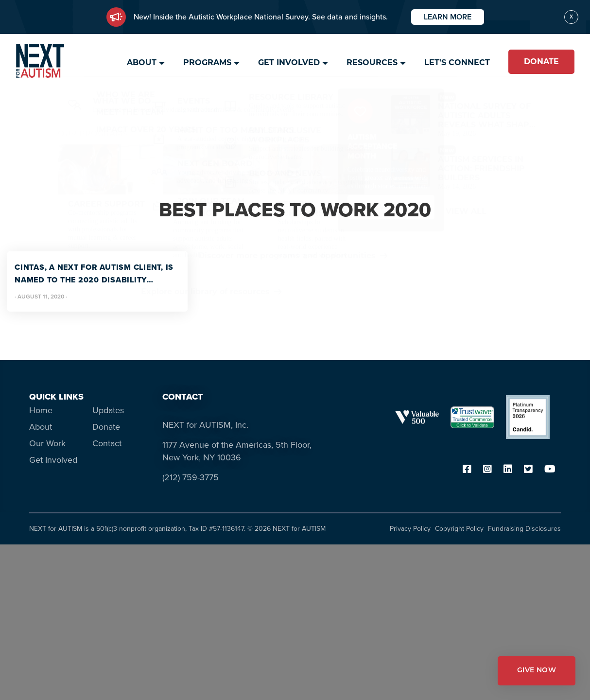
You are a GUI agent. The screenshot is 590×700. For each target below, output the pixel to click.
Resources (372, 62)
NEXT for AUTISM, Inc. (205, 425)
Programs (207, 62)
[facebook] (467, 470)
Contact (107, 443)
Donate (541, 61)
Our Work (47, 443)
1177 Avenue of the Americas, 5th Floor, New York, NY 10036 (237, 451)
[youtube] (550, 470)
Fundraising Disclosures (524, 529)
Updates (108, 410)
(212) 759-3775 (191, 477)
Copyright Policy (459, 529)
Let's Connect (457, 62)
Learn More (448, 17)
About (142, 62)
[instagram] (487, 470)
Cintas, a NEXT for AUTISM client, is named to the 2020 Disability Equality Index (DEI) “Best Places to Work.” (95, 274)
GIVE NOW (537, 671)
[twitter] (528, 470)
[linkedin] (508, 470)
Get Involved (289, 62)
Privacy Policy (410, 529)
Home (41, 410)
